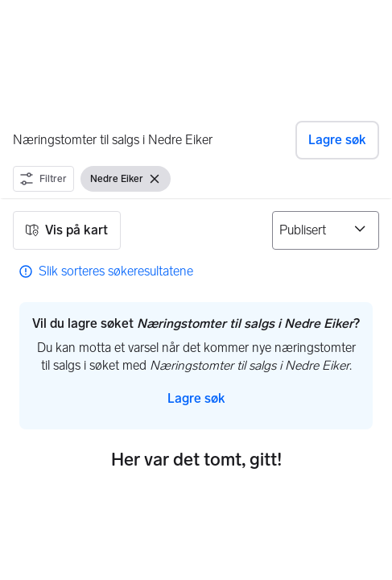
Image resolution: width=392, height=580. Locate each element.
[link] (106, 271)
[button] (337, 140)
